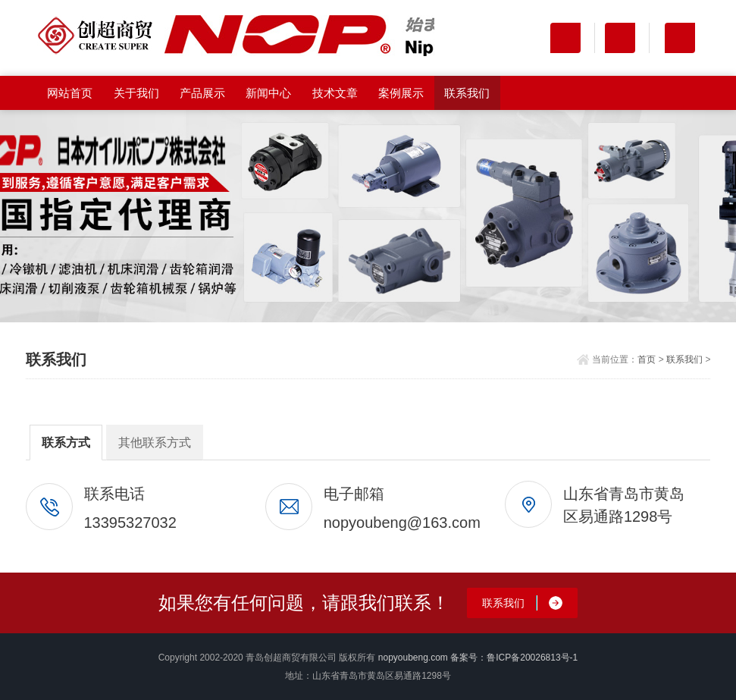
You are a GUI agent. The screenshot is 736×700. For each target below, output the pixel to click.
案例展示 (401, 93)
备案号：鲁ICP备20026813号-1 (514, 658)
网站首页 (70, 93)
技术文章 (335, 93)
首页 (647, 359)
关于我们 (136, 93)
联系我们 (467, 93)
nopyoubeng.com (413, 658)
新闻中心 (268, 93)
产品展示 (202, 93)
